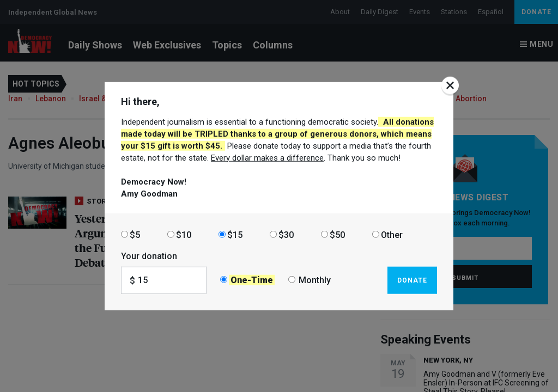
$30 (286, 234)
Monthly (315, 280)
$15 (235, 234)
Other (392, 234)
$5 (135, 234)
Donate (412, 280)
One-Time (252, 280)
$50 (337, 234)
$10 (184, 234)
